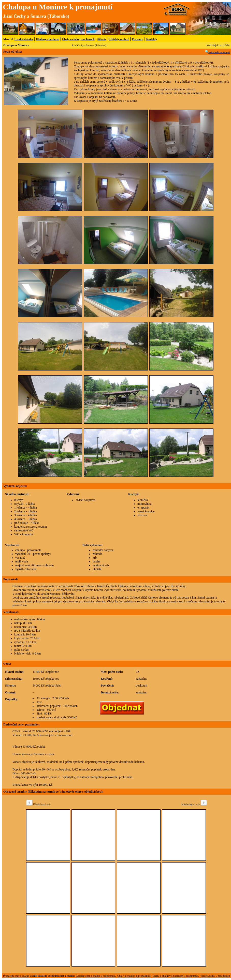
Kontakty (151, 39)
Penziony (137, 39)
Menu (7, 39)
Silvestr (102, 39)
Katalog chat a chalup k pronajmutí (96, 976)
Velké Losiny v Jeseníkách (215, 976)
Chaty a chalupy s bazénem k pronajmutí (175, 976)
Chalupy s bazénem (48, 39)
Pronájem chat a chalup (16, 976)
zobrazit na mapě (218, 52)
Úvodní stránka (24, 39)
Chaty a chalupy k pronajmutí (134, 976)
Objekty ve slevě (119, 39)
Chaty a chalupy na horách (78, 39)
